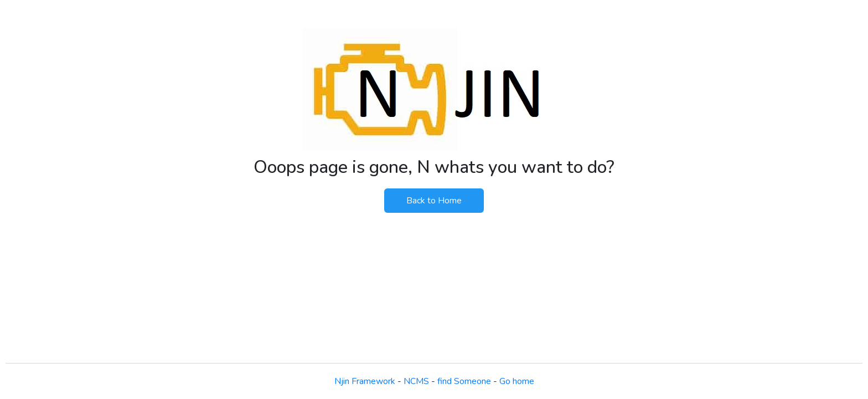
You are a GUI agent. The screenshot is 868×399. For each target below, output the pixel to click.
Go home (517, 381)
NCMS (416, 381)
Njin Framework (365, 381)
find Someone (464, 381)
